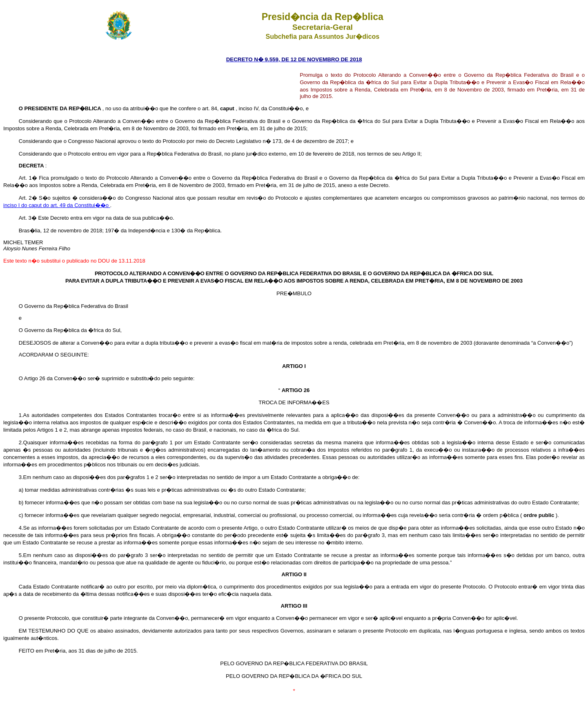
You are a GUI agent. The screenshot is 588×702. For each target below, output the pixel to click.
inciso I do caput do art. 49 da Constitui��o (57, 205)
